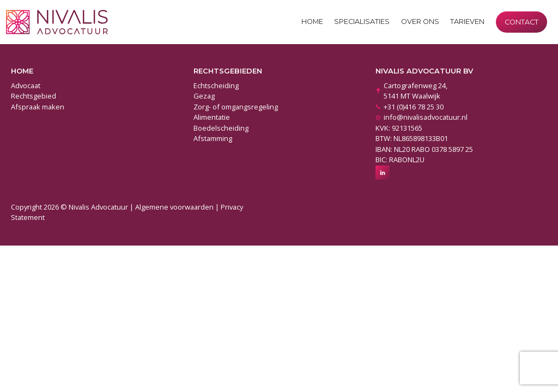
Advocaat (26, 85)
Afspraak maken (38, 107)
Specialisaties (362, 22)
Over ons (420, 22)
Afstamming (213, 138)
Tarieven (467, 22)
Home (312, 22)
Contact (521, 22)
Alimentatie (212, 117)
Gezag (204, 96)
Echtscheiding (216, 85)
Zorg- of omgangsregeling (236, 107)
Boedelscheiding (221, 128)
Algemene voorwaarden (174, 207)
